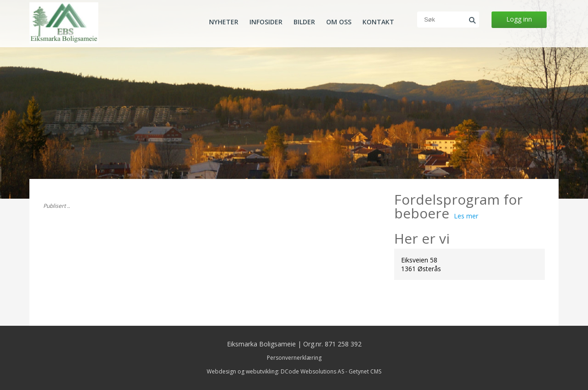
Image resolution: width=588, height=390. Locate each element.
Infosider (266, 22)
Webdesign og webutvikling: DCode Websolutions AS (275, 371)
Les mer (466, 216)
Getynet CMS (365, 371)
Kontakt (378, 22)
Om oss (339, 22)
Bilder (304, 22)
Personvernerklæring (294, 358)
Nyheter (224, 22)
